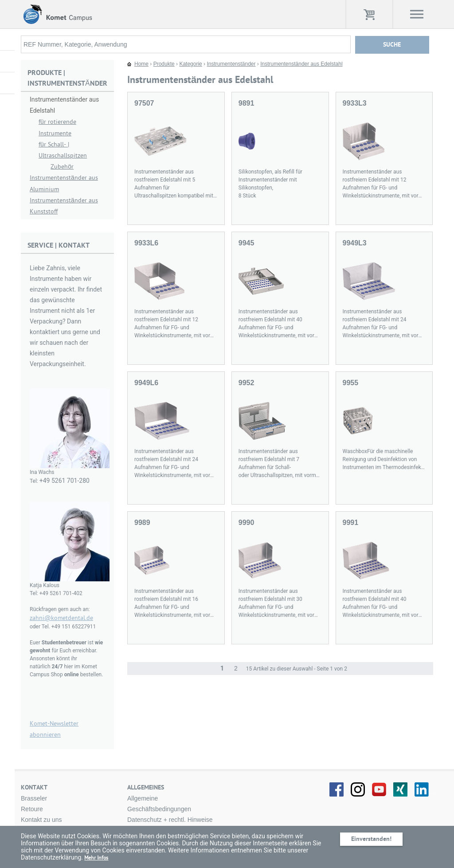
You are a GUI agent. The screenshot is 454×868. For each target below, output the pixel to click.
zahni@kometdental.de (61, 618)
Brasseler (34, 798)
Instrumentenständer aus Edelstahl (301, 64)
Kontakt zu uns (41, 820)
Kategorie (190, 64)
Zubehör (62, 167)
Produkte (164, 64)
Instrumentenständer (231, 64)
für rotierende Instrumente (57, 127)
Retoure (32, 809)
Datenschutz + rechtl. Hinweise (170, 820)
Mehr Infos (96, 858)
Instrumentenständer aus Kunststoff (64, 206)
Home (141, 64)
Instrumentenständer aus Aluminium (64, 183)
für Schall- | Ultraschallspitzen (63, 150)
